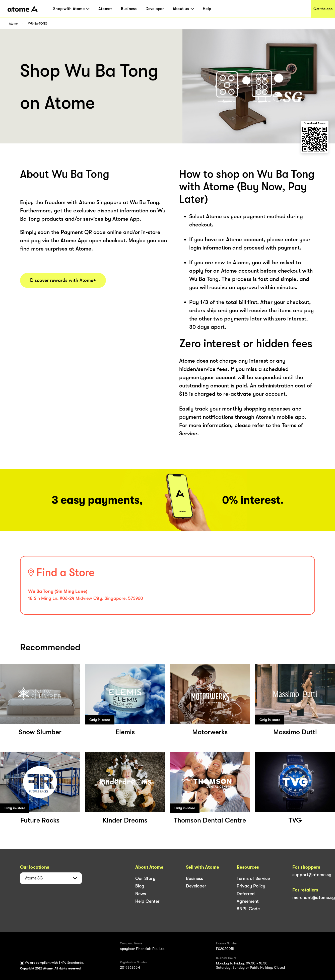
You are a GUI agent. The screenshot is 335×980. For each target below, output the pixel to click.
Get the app (323, 9)
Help (207, 9)
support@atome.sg (312, 875)
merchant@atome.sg (314, 897)
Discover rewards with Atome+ (63, 280)
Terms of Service (253, 878)
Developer (155, 9)
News (141, 894)
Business (129, 9)
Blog (140, 886)
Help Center (147, 901)
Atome (13, 24)
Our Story (145, 878)
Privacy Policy (251, 886)
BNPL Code (248, 909)
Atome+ (105, 9)
